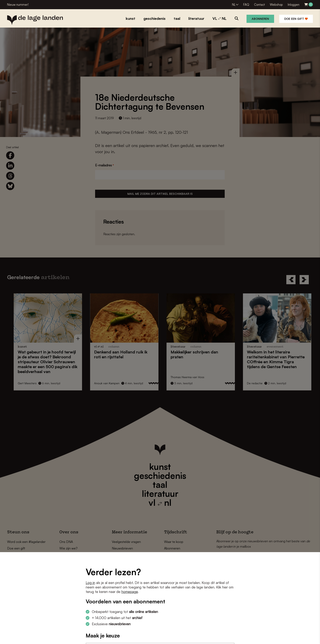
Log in (90, 583)
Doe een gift (296, 19)
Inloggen (294, 5)
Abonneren (260, 19)
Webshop (276, 5)
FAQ (246, 5)
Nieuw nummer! (18, 5)
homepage (130, 592)
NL (234, 5)
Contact (259, 5)
